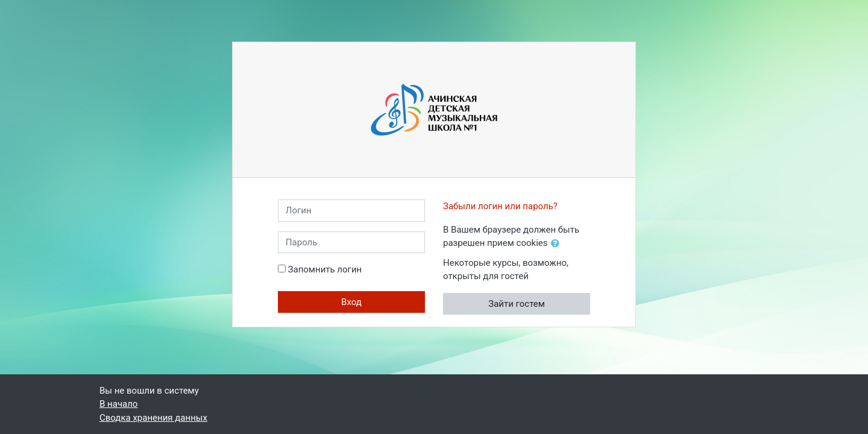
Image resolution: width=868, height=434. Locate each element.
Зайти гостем (517, 304)
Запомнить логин (325, 269)
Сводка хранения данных (153, 418)
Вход (351, 302)
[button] (558, 244)
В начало (118, 404)
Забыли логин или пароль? (500, 206)
